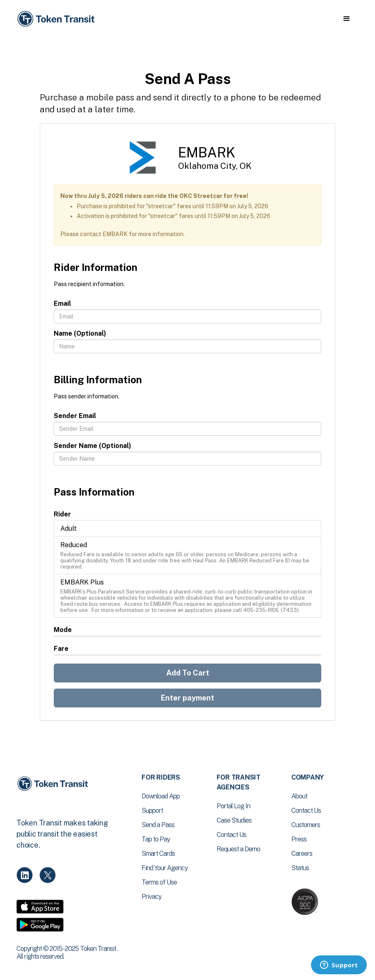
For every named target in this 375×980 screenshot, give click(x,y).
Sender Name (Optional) (93, 446)
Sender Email (75, 416)
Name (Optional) (80, 333)
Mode (63, 630)
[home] (57, 19)
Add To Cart (188, 673)
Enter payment (187, 698)
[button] (346, 19)
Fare (61, 649)
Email (62, 304)
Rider (62, 514)
